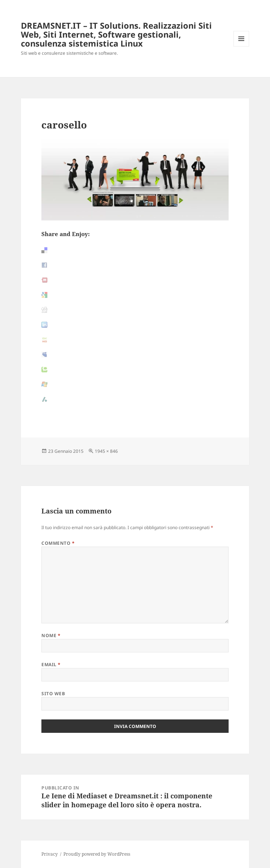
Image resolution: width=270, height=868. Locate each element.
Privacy (50, 854)
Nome (51, 635)
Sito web (53, 694)
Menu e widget (241, 46)
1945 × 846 (106, 451)
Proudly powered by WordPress (97, 854)
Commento (58, 543)
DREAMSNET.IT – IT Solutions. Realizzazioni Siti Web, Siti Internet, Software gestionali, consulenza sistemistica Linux (116, 34)
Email (51, 664)
